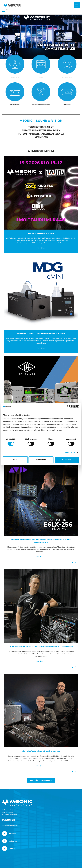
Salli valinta (41, 460)
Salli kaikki (67, 460)
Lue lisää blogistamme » (41, 780)
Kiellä (15, 460)
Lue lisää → (41, 557)
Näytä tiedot (70, 452)
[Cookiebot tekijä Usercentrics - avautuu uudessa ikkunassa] (69, 406)
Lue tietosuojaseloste (10, 825)
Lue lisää (41, 248)
